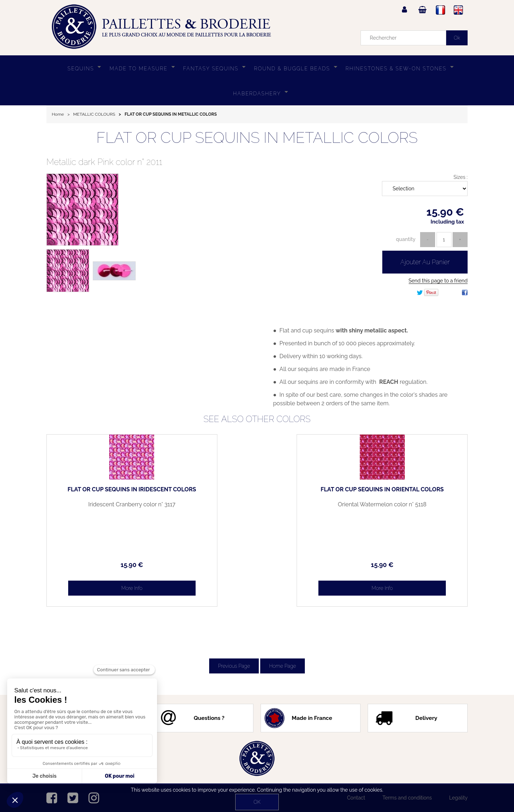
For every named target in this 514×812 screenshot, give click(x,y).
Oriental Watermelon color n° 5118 (418, 507)
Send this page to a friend (438, 281)
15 (96, 565)
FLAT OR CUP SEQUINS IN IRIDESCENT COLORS (97, 492)
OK (257, 802)
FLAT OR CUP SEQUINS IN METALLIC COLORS (257, 138)
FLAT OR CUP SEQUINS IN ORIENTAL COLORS (418, 492)
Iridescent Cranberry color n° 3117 (96, 507)
